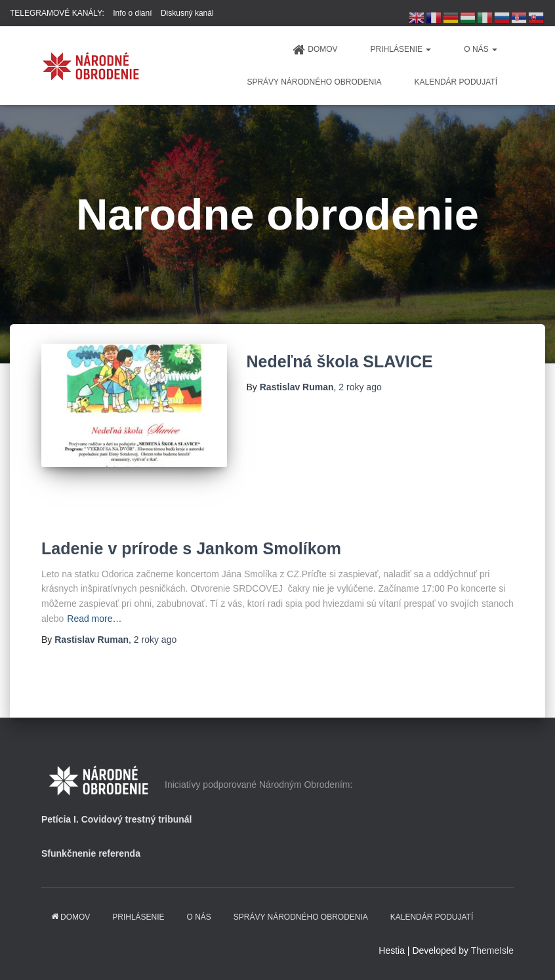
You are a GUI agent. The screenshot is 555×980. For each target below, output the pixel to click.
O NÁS (481, 49)
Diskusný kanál (187, 13)
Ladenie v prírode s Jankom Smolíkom (191, 548)
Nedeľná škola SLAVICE (340, 361)
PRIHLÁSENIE (401, 49)
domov (315, 50)
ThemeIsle (492, 950)
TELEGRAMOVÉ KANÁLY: (57, 13)
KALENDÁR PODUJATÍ (456, 82)
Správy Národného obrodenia (314, 82)
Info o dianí (132, 13)
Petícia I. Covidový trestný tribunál (117, 819)
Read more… (94, 619)
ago (360, 387)
